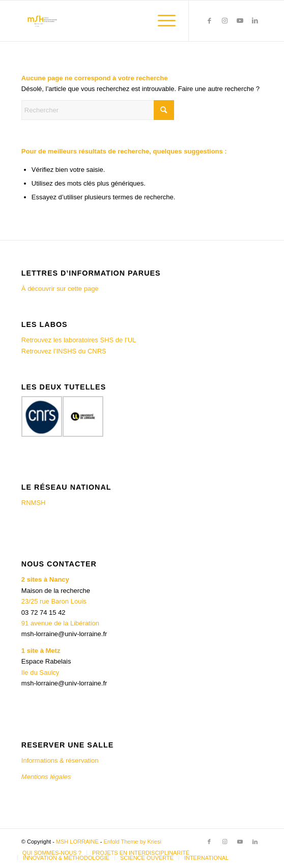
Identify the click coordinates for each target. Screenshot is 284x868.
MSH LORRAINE (77, 842)
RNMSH (34, 503)
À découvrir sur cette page (60, 289)
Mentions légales (47, 777)
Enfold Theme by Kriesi (132, 842)
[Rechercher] (98, 110)
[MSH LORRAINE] (118, 21)
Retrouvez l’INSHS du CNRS (64, 351)
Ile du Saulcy (40, 672)
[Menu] (162, 21)
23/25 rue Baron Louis (54, 601)
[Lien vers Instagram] (224, 21)
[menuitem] (162, 21)
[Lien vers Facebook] (209, 21)
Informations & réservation (60, 760)
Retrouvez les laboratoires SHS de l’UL (79, 340)
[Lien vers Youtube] (240, 21)
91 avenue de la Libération (60, 623)
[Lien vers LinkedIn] (255, 21)
